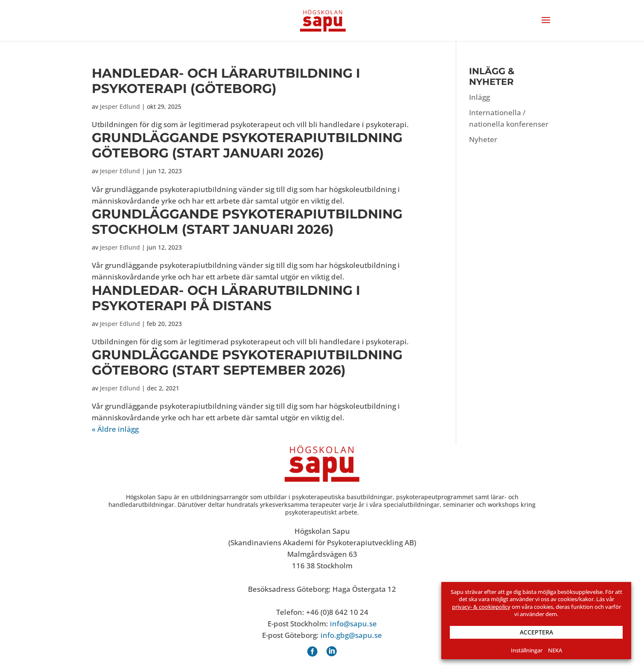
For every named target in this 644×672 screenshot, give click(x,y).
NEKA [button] (555, 650)
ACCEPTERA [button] (536, 632)
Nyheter (483, 139)
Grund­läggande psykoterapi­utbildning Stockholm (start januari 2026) (247, 222)
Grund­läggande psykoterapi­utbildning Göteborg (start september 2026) (247, 362)
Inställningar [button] (527, 650)
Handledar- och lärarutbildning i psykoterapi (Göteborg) (226, 81)
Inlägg (479, 97)
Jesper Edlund (120, 106)
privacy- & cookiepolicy (481, 607)
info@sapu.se (353, 624)
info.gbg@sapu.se (351, 635)
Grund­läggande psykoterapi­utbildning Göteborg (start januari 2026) (247, 145)
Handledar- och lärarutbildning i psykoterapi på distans (226, 298)
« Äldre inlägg (115, 429)
